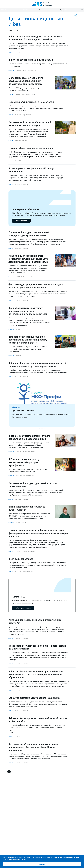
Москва (25, 140)
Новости (11, 70)
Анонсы (11, 52)
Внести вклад (21, 221)
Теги (17, 30)
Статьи (11, 94)
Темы (11, 30)
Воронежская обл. (29, 452)
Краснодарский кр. (29, 551)
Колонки (11, 522)
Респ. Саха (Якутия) (29, 70)
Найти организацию (23, 608)
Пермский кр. (27, 115)
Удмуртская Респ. (29, 277)
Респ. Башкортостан (29, 94)
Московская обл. (28, 572)
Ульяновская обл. (29, 476)
